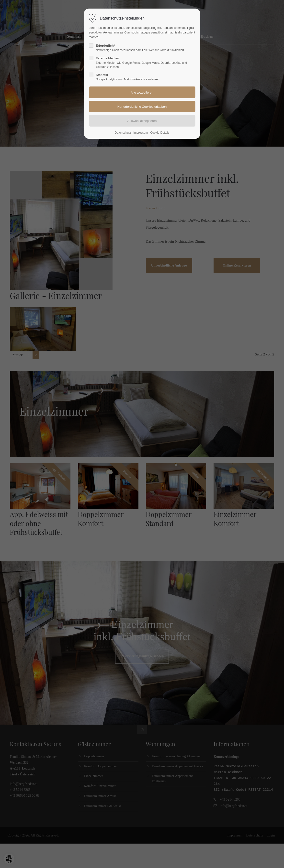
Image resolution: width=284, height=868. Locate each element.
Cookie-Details (160, 133)
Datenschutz (123, 133)
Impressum (141, 133)
